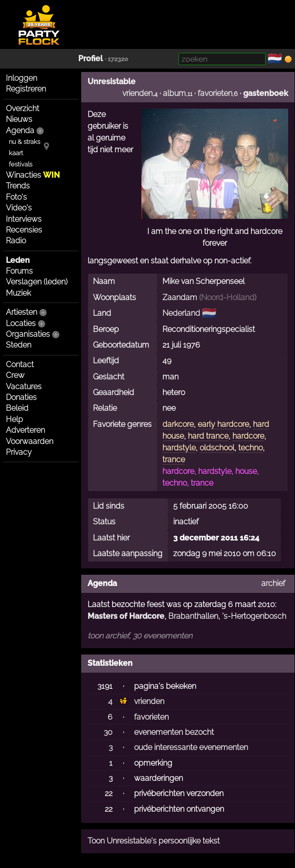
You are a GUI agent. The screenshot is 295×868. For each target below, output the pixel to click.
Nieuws (19, 119)
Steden (19, 345)
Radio (16, 241)
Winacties (33, 175)
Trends (18, 186)
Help (14, 419)
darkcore (178, 424)
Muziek (18, 293)
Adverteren (25, 430)
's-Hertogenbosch (254, 616)
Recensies (24, 230)
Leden (18, 260)
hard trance (208, 436)
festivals (21, 164)
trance (174, 459)
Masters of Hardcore (126, 616)
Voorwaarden (30, 441)
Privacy (19, 452)
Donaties (21, 397)
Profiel (91, 59)
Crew (15, 375)
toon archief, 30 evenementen (140, 636)
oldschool (217, 448)
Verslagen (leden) (37, 282)
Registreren (26, 89)
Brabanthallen (193, 616)
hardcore (248, 436)
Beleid (17, 408)
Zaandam (180, 297)
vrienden (137, 93)
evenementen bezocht (174, 732)
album (174, 93)
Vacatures (24, 387)
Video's (19, 208)
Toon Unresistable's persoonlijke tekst (154, 841)
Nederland (181, 313)
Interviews (24, 219)
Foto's (16, 197)
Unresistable (112, 82)
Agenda (20, 130)
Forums (19, 271)
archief (273, 583)
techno (250, 448)
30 (108, 732)
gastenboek (266, 93)
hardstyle (179, 448)
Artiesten (22, 312)
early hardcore (223, 424)
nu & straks (24, 142)
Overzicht (23, 108)
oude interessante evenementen (191, 747)
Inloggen (22, 78)
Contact (20, 364)
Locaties (21, 323)
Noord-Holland (228, 297)
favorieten (215, 93)
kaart (16, 153)
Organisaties (28, 334)
